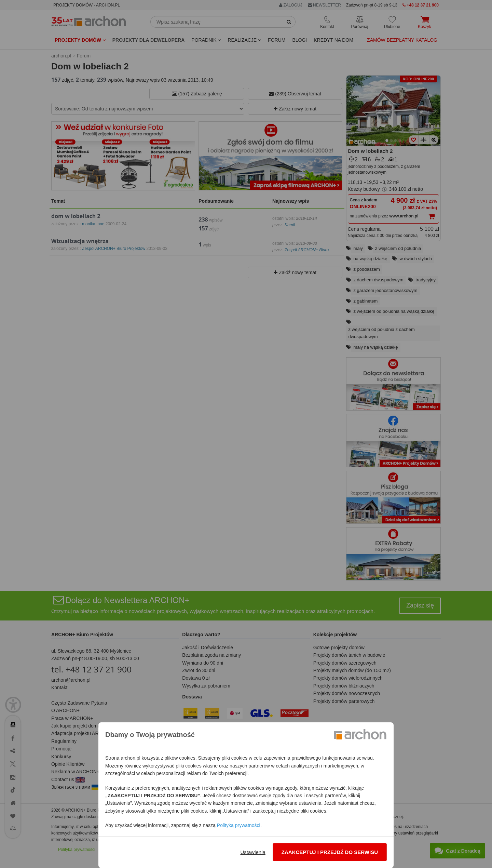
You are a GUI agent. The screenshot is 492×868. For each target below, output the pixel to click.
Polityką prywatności (239, 825)
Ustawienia (253, 852)
